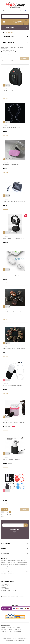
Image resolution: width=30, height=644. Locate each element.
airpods (11, 629)
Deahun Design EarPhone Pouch (11, 164)
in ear (18, 628)
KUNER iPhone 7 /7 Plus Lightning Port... (12, 275)
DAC (14, 628)
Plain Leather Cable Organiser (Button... (13, 312)
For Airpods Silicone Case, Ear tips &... (12, 496)
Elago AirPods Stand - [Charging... (11, 459)
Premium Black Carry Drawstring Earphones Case (14, 202)
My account (5, 553)
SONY (11, 631)
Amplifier (9, 628)
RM (20, 11)
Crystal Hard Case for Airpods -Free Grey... (14, 422)
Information (8, 43)
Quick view (5, 99)
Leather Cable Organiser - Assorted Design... (14, 349)
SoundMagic (4, 629)
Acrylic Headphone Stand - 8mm (11, 128)
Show (3, 58)
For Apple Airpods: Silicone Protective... (13, 386)
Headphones (5, 631)
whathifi (3, 628)
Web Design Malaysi (18, 641)
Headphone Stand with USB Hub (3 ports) (13, 238)
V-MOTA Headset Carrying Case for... (12, 91)
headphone (18, 629)
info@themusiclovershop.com (9, 590)
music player (17, 631)
